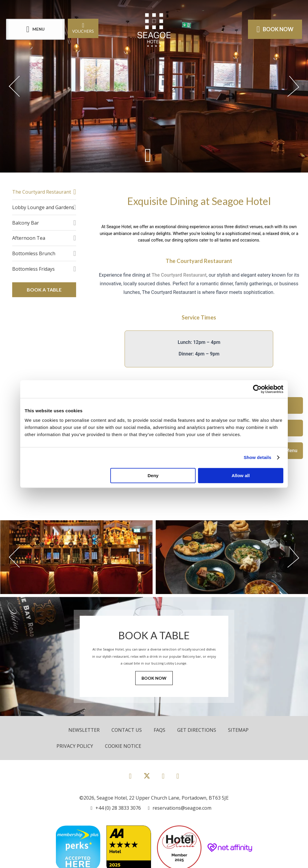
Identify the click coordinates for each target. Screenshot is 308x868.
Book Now (154, 678)
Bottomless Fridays (33, 269)
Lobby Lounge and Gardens (43, 207)
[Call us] (116, 808)
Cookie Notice (123, 746)
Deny (153, 475)
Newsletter (84, 730)
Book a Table (44, 290)
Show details (258, 457)
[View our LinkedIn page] (178, 776)
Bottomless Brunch (34, 253)
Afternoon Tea (29, 238)
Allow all (241, 475)
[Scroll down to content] (148, 155)
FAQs (159, 730)
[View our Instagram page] (163, 776)
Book (275, 29)
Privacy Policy (75, 746)
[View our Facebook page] (130, 776)
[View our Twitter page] (147, 778)
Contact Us (127, 730)
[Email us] (180, 808)
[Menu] (35, 29)
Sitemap (238, 730)
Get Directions (197, 730)
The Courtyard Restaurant (42, 192)
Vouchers (83, 28)
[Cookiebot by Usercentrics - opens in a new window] (257, 389)
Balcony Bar (26, 223)
